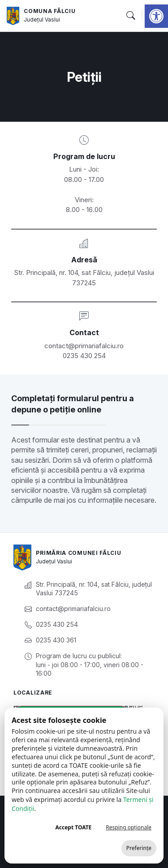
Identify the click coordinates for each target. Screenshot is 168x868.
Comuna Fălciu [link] (50, 11)
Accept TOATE (73, 827)
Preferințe (139, 848)
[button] (130, 16)
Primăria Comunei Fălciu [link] (78, 553)
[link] (156, 16)
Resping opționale (129, 827)
